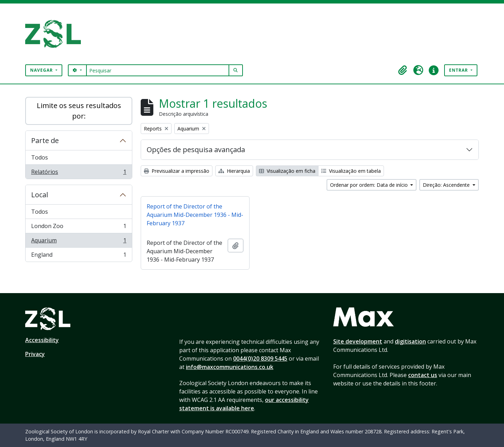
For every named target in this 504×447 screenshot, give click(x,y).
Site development (358, 341)
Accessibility (42, 340)
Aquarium (79, 242)
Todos (40, 157)
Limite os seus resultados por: (79, 111)
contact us (423, 375)
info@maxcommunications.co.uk (230, 367)
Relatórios (79, 173)
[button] (403, 70)
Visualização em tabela (351, 171)
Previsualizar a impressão (177, 171)
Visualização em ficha (287, 171)
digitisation (410, 341)
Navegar (42, 70)
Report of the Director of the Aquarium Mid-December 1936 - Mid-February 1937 (195, 215)
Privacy (35, 354)
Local (40, 195)
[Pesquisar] (158, 70)
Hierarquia (234, 171)
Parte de (45, 140)
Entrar (459, 70)
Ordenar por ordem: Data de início (370, 185)
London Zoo (79, 228)
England (79, 256)
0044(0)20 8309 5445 (260, 359)
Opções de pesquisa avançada (196, 150)
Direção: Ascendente (447, 185)
